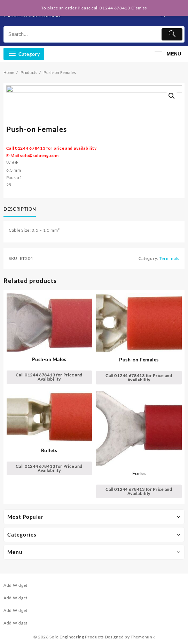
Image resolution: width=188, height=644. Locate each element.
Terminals (169, 258)
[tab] (21, 210)
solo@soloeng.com (39, 155)
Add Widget (15, 585)
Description (20, 209)
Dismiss (139, 8)
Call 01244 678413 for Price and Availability (49, 377)
